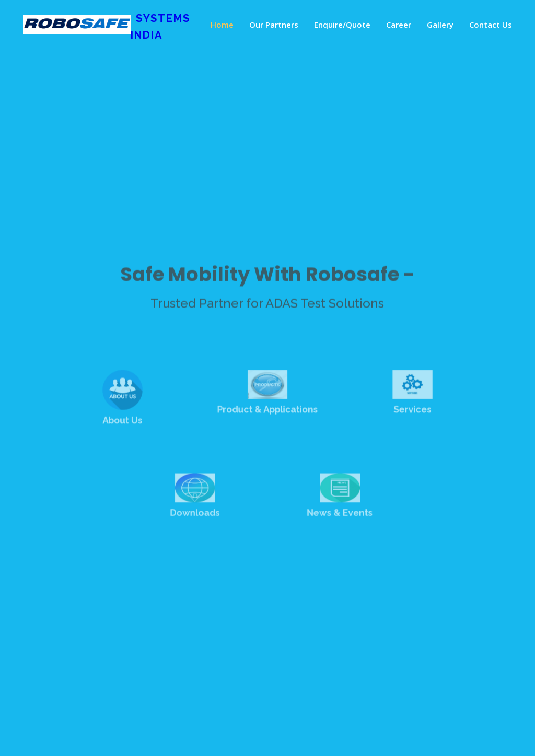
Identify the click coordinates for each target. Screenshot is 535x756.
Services (405, 414)
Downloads (199, 512)
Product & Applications (268, 414)
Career (399, 25)
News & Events (336, 512)
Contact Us (491, 25)
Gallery (440, 25)
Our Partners (274, 25)
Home (222, 25)
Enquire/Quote (342, 25)
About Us (130, 424)
